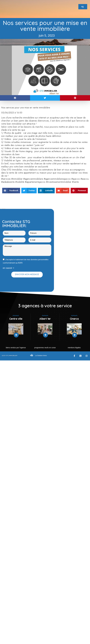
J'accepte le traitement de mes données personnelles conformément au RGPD (26, 261)
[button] (15, 98)
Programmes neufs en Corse (45, 347)
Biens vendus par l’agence (16, 347)
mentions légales (74, 347)
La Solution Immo (41, 356)
